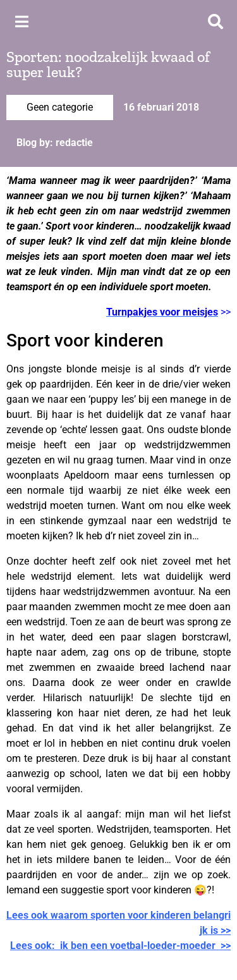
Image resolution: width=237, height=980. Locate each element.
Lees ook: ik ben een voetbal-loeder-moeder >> (120, 946)
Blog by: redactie (55, 143)
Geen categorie (60, 107)
